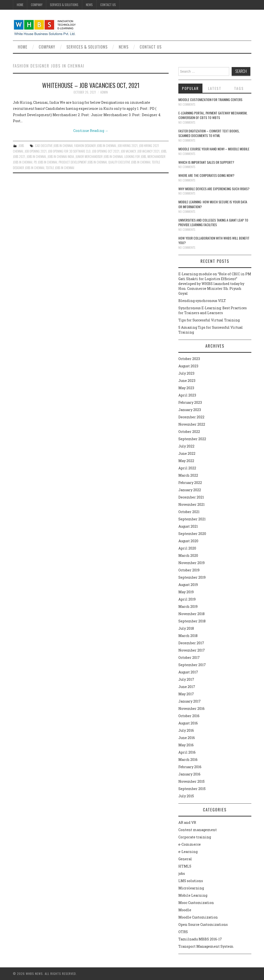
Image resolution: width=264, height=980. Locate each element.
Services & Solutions (64, 5)
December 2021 (191, 497)
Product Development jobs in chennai (83, 162)
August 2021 (188, 526)
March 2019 (188, 606)
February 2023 (190, 402)
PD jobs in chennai (46, 162)
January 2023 (190, 410)
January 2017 (190, 701)
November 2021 (191, 504)
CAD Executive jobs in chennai (54, 146)
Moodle (185, 910)
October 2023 (189, 359)
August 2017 (188, 672)
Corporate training (195, 837)
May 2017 (186, 694)
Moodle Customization (198, 917)
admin (104, 92)
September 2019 (192, 577)
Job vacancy (128, 151)
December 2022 (191, 417)
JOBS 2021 (19, 157)
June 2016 (187, 738)
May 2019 (186, 592)
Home (20, 5)
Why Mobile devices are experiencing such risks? (214, 189)
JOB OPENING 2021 (36, 151)
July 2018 (186, 628)
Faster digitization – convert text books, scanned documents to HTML (209, 133)
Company (37, 5)
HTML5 (185, 866)
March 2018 (188, 636)
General (185, 859)
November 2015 (191, 781)
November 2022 (192, 424)
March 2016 (188, 760)
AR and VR (187, 822)
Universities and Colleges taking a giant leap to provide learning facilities (213, 222)
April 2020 (187, 548)
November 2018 (191, 614)
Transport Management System (206, 946)
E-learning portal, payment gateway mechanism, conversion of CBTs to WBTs (213, 115)
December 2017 (191, 643)
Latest (215, 88)
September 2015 (192, 789)
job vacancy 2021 (148, 151)
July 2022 (186, 446)
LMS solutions (191, 881)
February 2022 (190, 483)
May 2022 (186, 461)
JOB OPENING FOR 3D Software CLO (69, 151)
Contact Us (108, 5)
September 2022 (192, 439)
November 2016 (191, 709)
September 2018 (192, 621)
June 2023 (187, 381)
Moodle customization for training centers (210, 99)
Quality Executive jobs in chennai (129, 162)
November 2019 (191, 563)
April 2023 (187, 395)
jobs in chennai (36, 157)
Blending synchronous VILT (202, 301)
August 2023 (188, 366)
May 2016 (186, 745)
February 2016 (190, 767)
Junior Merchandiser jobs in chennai (99, 157)
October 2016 (189, 716)
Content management (198, 830)
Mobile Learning (193, 895)
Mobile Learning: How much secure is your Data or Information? (213, 204)
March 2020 (188, 555)
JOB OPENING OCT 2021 (106, 151)
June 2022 (187, 453)
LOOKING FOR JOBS (135, 157)
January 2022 (190, 490)
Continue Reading (91, 131)
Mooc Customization (196, 903)
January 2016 (189, 774)
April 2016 (187, 752)
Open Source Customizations (203, 924)
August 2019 (188, 585)
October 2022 (189, 432)
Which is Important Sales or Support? (206, 162)
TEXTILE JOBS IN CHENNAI (60, 168)
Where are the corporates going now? (206, 175)
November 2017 (192, 650)
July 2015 (186, 796)
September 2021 (192, 519)
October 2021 (189, 512)
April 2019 (187, 599)
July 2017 (186, 679)
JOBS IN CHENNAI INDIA (61, 157)
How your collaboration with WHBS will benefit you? (214, 240)
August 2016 (188, 723)
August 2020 (188, 541)
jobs (21, 146)
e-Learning (188, 852)
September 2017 (192, 665)
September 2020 (192, 534)
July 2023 (186, 373)
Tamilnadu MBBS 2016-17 (200, 939)
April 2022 (187, 468)
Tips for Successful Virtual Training (209, 320)
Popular (190, 88)
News (89, 5)
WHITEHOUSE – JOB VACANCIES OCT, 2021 (91, 85)
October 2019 (189, 570)
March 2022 (188, 475)
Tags (239, 88)
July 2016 (186, 730)
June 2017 (187, 687)
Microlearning (191, 888)
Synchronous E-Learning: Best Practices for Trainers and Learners (213, 310)
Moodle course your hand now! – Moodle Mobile (214, 149)
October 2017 (189, 658)
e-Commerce (190, 844)
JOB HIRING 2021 (127, 146)
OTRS (183, 932)
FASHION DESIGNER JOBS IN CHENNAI (95, 146)
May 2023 (186, 388)
